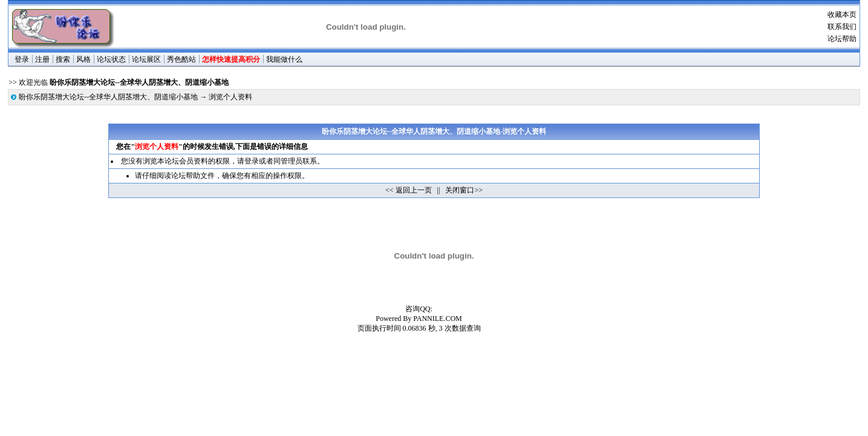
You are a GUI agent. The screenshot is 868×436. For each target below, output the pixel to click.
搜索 (63, 59)
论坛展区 (146, 59)
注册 (42, 59)
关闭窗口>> (464, 190)
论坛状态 (111, 59)
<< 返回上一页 (409, 190)
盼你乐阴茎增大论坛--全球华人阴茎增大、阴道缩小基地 (108, 97)
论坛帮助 (842, 39)
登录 (22, 59)
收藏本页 (842, 15)
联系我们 (842, 27)
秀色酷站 (181, 59)
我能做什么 (284, 59)
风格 (83, 59)
